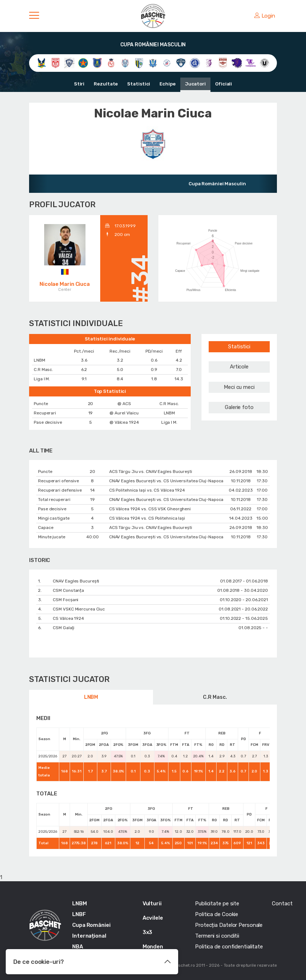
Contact (282, 904)
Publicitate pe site (217, 904)
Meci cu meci (239, 387)
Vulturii (152, 904)
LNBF (79, 914)
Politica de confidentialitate (229, 947)
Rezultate (106, 84)
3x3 (148, 932)
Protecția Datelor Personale (229, 925)
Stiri (79, 84)
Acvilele (153, 918)
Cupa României (91, 925)
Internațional (89, 936)
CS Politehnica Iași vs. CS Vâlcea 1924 (147, 490)
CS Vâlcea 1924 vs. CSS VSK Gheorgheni (150, 509)
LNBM (91, 697)
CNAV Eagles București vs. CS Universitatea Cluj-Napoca (166, 481)
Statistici (139, 84)
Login (265, 16)
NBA (78, 947)
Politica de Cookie (217, 914)
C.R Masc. (215, 697)
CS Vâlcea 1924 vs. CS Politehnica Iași (147, 518)
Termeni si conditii (217, 936)
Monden (153, 947)
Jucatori (195, 84)
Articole (239, 367)
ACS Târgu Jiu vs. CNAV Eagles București (151, 472)
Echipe (167, 84)
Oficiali (224, 84)
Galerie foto (239, 407)
